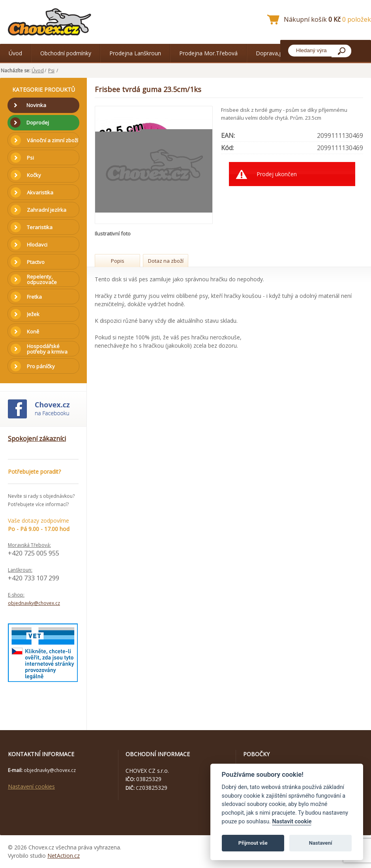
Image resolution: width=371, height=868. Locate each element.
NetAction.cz (64, 856)
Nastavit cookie (292, 822)
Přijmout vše (253, 843)
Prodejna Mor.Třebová (208, 53)
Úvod (15, 53)
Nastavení (321, 843)
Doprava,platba (275, 53)
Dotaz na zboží (166, 261)
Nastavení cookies (31, 786)
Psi (51, 71)
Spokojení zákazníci (37, 439)
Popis (118, 261)
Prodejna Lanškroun (135, 53)
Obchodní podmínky (66, 53)
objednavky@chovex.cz (34, 603)
